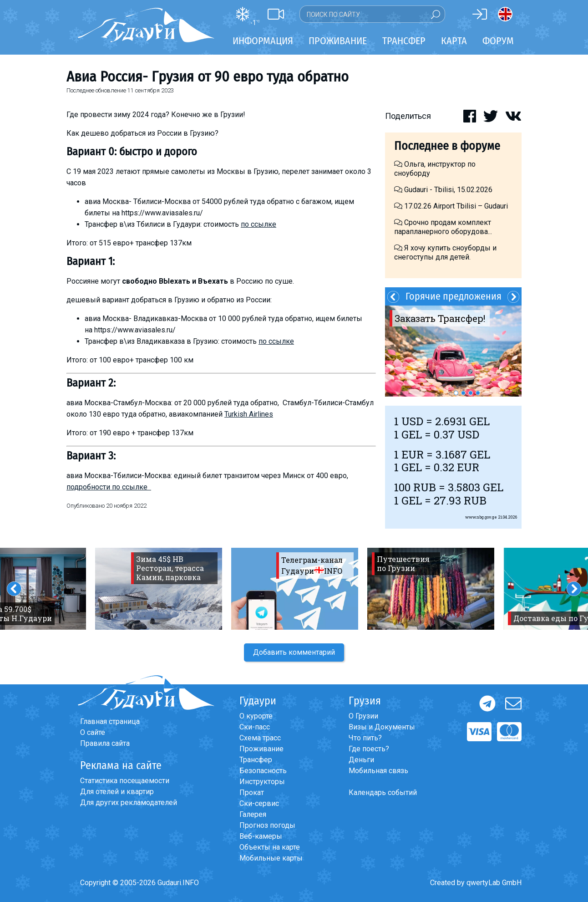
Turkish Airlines (249, 414)
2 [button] (463, 393)
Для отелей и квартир (117, 792)
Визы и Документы (382, 727)
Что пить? (365, 738)
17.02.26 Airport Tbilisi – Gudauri (451, 206)
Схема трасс (260, 738)
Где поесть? (369, 749)
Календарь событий (383, 792)
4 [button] (478, 393)
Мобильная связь (378, 771)
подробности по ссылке (109, 487)
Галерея (253, 814)
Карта (454, 41)
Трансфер (256, 760)
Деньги (361, 760)
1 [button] (456, 393)
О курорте (256, 716)
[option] (453, 351)
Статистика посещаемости (125, 781)
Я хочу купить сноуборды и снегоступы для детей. (445, 252)
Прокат (252, 792)
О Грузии (363, 716)
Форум (498, 41)
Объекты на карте (270, 847)
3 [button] (471, 393)
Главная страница (110, 721)
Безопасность (263, 771)
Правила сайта (105, 743)
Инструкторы (262, 782)
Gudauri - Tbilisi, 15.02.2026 (443, 190)
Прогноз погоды (267, 825)
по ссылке (259, 224)
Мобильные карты (271, 858)
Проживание (261, 749)
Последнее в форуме (447, 146)
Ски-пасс (255, 727)
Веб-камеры (261, 836)
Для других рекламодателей (129, 803)
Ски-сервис (259, 803)
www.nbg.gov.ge (481, 517)
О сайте (93, 732)
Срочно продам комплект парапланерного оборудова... (443, 227)
